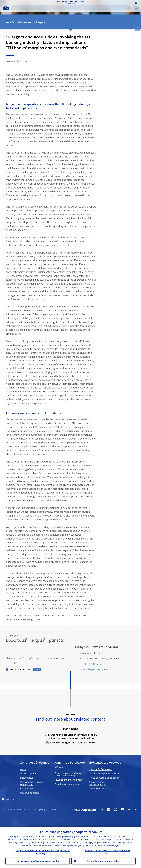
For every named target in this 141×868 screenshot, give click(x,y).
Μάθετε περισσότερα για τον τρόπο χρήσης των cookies (107, 852)
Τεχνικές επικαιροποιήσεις (68, 780)
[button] (136, 3)
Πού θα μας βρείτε (30, 793)
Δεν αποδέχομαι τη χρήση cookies (103, 861)
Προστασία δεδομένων (101, 769)
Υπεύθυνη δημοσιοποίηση (68, 784)
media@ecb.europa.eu (96, 669)
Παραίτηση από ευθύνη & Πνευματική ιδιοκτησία (68, 774)
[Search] (69, 8)
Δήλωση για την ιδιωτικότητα (104, 774)
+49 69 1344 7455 (93, 664)
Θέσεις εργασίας (29, 774)
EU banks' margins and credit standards (73, 743)
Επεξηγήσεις (26, 778)
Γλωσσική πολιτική (98, 788)
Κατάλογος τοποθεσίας (13, 799)
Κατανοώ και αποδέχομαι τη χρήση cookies (38, 861)
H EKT (23, 769)
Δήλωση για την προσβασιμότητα (98, 783)
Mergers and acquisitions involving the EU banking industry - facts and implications (72, 737)
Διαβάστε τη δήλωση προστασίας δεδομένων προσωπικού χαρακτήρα (43, 852)
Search (128, 8)
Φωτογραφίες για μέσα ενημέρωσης (32, 783)
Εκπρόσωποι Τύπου (21, 669)
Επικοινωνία (26, 788)
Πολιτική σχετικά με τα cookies (105, 778)
